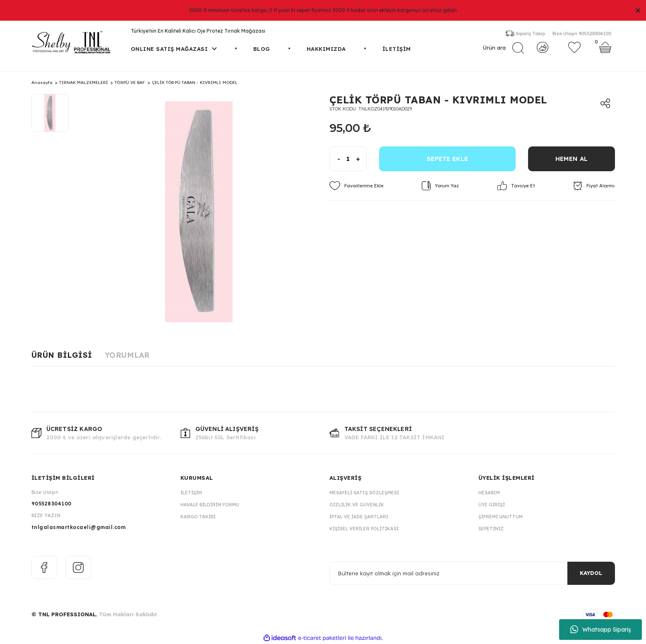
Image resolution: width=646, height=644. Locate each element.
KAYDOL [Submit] (591, 573)
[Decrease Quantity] (335, 159)
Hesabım (489, 493)
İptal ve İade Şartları (359, 517)
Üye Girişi (492, 505)
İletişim (191, 493)
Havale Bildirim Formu (210, 505)
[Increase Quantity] (361, 159)
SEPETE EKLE (447, 159)
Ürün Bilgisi (62, 355)
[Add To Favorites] (357, 186)
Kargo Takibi (198, 517)
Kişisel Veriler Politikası (364, 529)
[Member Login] (543, 52)
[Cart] (605, 52)
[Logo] (75, 46)
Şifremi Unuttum (501, 517)
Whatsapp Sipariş (601, 630)
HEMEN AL (572, 159)
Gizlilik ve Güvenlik (357, 505)
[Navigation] (174, 58)
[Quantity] (348, 159)
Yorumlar (127, 355)
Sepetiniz (491, 529)
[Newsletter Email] (472, 573)
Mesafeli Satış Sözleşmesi (364, 493)
